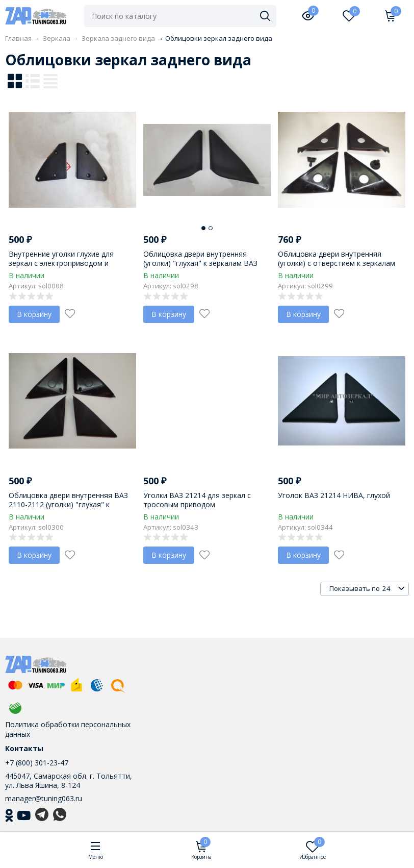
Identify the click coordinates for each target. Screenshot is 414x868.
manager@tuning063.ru (44, 798)
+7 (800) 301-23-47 (37, 763)
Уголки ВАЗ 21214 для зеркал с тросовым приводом (197, 500)
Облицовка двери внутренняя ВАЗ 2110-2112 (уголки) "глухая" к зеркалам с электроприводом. (68, 504)
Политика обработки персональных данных (68, 729)
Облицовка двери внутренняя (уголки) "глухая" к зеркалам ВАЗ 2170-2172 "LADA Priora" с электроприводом (200, 268)
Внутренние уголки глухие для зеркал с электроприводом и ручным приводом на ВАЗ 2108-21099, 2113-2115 (63, 268)
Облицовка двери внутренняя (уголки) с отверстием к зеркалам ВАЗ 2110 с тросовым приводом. (337, 263)
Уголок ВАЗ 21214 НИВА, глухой (334, 495)
